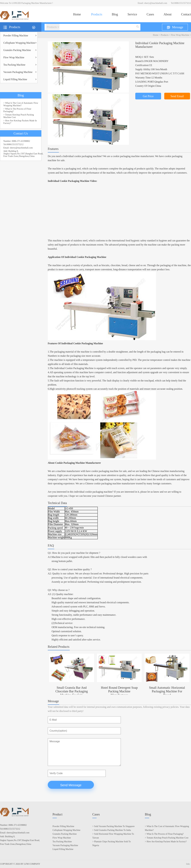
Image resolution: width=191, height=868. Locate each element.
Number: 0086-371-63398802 (17, 141)
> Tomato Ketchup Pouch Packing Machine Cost (19, 116)
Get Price (148, 96)
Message (175, 27)
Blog (115, 14)
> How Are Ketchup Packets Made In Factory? (20, 122)
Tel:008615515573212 (181, 3)
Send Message (71, 785)
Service (132, 14)
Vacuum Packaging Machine (18, 72)
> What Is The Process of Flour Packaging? (17, 110)
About (168, 14)
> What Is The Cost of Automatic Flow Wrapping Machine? (21, 104)
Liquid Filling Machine (15, 79)
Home (77, 14)
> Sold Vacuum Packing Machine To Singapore (113, 826)
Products (97, 14)
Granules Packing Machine (17, 50)
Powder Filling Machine (16, 35)
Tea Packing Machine (14, 65)
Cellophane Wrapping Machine (19, 43)
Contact (186, 14)
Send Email (177, 96)
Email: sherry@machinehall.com (152, 3)
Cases (150, 14)
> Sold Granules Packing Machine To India (112, 830)
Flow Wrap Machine (180, 35)
